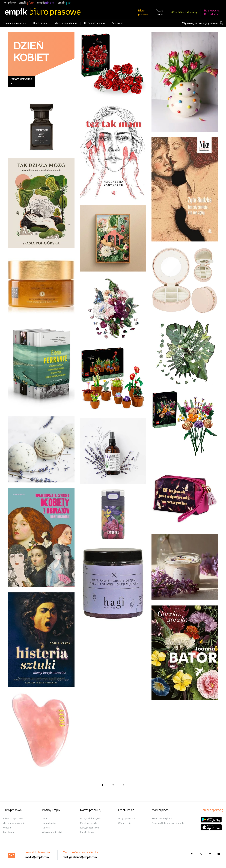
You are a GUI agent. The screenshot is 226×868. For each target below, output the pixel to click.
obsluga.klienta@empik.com (80, 857)
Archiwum (118, 23)
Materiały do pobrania (66, 23)
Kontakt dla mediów (94, 23)
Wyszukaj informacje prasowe (200, 23)
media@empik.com (37, 857)
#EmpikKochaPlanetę (184, 12)
